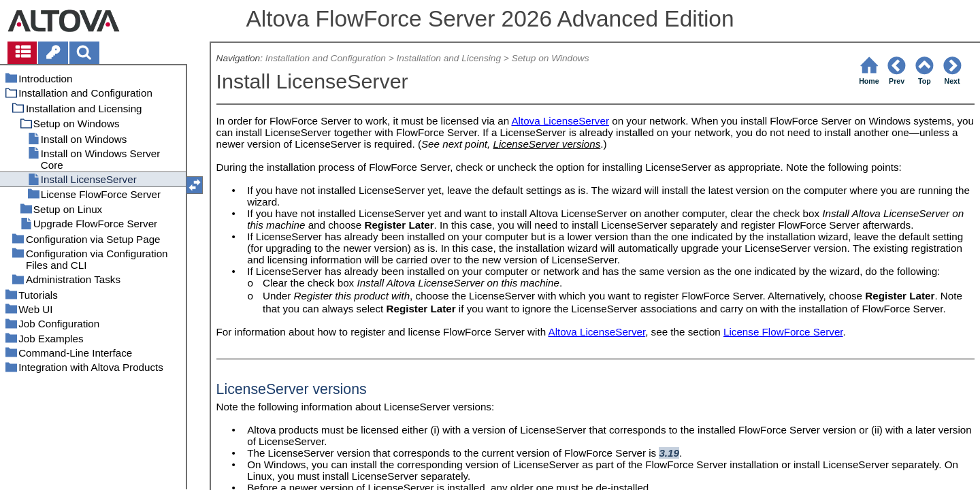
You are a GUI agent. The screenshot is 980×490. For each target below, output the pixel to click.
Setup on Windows (551, 58)
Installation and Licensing (448, 58)
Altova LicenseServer (560, 121)
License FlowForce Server (783, 332)
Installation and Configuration (326, 58)
